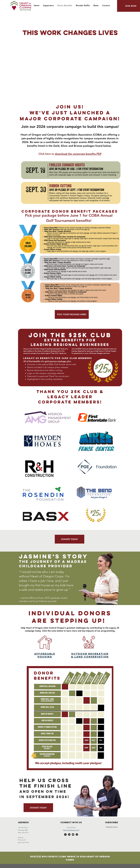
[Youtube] (73, 835)
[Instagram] (77, 835)
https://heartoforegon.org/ (71, 830)
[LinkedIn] (69, 835)
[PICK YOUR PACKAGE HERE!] (72, 314)
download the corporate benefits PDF (78, 154)
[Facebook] (65, 835)
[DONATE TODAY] (70, 539)
